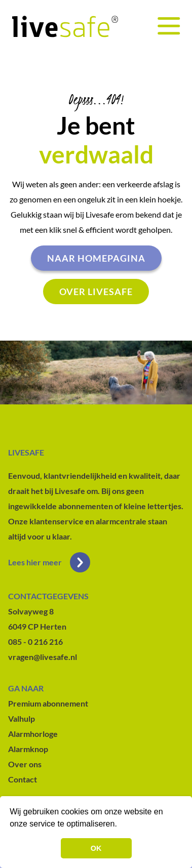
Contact (23, 779)
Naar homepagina (96, 258)
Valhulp (22, 718)
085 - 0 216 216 (35, 642)
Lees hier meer (49, 562)
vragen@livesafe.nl (43, 657)
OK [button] (96, 848)
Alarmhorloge (33, 734)
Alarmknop (28, 749)
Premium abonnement (48, 703)
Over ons (25, 764)
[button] (121, 825)
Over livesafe (96, 292)
